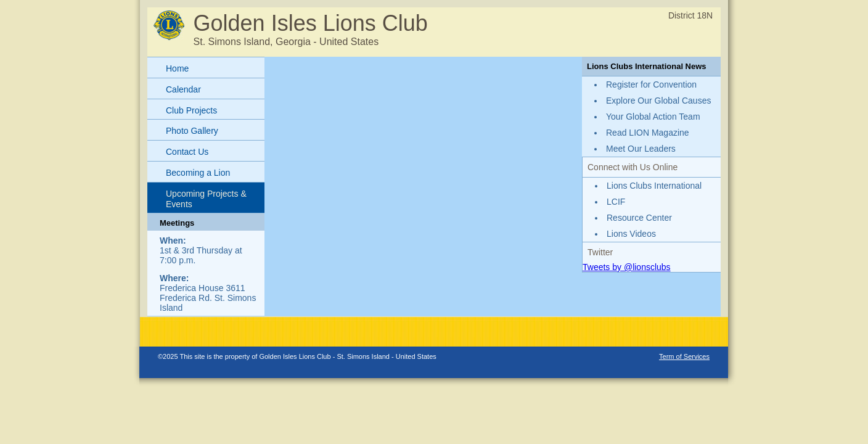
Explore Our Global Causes (658, 101)
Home (177, 68)
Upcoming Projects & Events (206, 199)
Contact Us (187, 152)
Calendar (183, 89)
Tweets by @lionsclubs (627, 267)
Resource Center (639, 218)
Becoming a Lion (198, 173)
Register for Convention (651, 84)
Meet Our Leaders (641, 149)
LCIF (616, 202)
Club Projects (191, 110)
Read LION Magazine (648, 133)
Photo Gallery (192, 131)
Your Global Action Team (653, 117)
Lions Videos (631, 234)
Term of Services (684, 356)
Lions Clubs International (654, 186)
